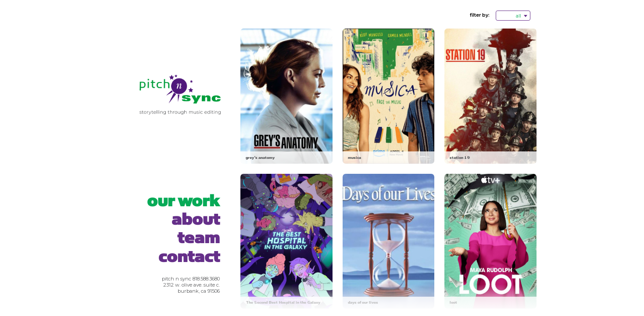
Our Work (183, 201)
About (196, 220)
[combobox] (513, 16)
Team (199, 238)
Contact (189, 257)
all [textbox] (519, 16)
